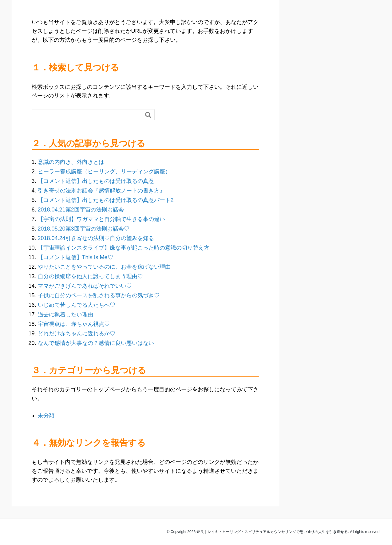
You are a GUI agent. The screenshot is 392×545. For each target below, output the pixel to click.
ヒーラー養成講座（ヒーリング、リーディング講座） (104, 172)
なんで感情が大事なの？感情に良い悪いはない (96, 343)
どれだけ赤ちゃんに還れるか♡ (77, 334)
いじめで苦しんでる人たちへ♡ (77, 305)
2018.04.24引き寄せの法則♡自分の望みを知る (96, 238)
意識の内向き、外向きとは (71, 162)
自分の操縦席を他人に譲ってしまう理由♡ (90, 276)
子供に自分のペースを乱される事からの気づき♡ (99, 295)
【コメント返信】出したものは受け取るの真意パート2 (106, 200)
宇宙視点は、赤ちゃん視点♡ (74, 324)
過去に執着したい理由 (65, 314)
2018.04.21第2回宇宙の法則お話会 (81, 210)
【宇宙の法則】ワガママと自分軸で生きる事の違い (101, 219)
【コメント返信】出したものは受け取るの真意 (96, 181)
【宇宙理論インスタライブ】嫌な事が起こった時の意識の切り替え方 (124, 248)
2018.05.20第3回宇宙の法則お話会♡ (84, 229)
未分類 (46, 416)
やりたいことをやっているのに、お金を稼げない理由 (104, 267)
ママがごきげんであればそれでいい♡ (85, 286)
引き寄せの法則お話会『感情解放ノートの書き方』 (101, 191)
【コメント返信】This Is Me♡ (75, 257)
